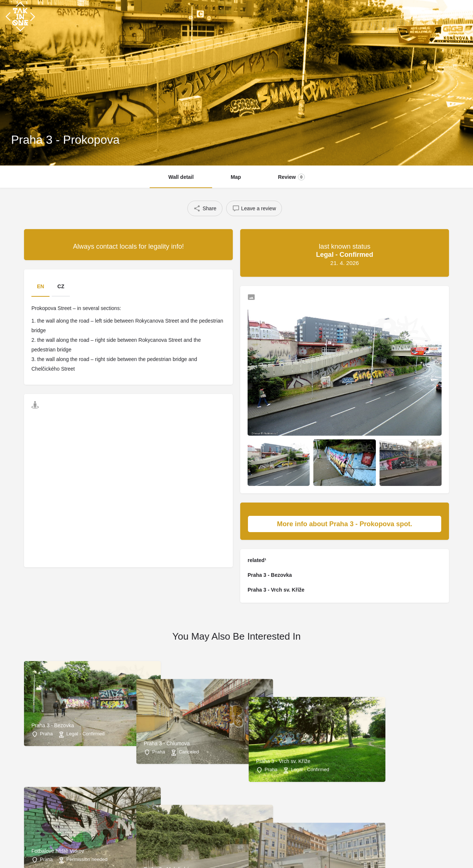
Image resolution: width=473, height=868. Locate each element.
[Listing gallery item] (279, 463)
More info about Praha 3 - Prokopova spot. (355, 524)
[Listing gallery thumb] (345, 371)
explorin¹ (446, 17)
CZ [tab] (61, 286)
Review (291, 177)
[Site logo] (21, 16)
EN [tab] (40, 286)
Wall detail (181, 177)
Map (236, 177)
